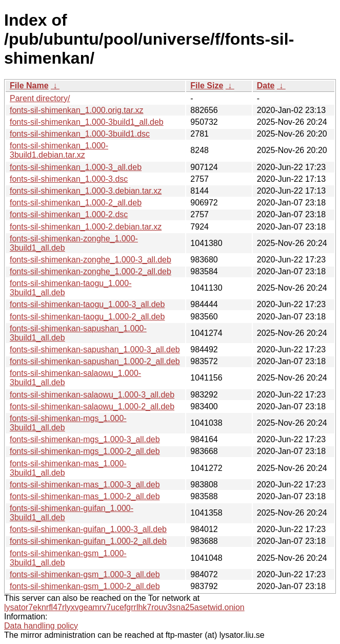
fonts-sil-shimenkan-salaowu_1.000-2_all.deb (92, 406)
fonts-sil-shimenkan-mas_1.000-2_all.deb (85, 496)
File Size (207, 86)
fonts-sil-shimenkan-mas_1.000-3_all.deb (85, 485)
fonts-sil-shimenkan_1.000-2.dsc (69, 214)
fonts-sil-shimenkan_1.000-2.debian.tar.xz (86, 227)
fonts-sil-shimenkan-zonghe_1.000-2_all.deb (91, 271)
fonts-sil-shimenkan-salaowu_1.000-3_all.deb (92, 395)
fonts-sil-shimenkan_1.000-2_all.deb (76, 203)
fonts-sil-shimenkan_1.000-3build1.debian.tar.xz (59, 150)
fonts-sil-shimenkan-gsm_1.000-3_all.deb (85, 574)
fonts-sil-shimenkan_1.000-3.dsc (69, 179)
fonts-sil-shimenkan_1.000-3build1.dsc (80, 134)
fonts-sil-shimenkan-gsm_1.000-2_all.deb (85, 586)
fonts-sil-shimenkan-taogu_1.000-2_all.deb (87, 317)
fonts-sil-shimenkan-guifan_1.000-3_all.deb (88, 529)
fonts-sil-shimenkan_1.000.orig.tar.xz (77, 110)
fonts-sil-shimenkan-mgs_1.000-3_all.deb (85, 439)
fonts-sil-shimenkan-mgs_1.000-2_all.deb (85, 451)
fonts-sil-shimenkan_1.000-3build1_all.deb (87, 122)
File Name (29, 86)
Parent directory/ (40, 98)
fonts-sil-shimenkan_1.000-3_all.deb (76, 167)
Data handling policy (41, 626)
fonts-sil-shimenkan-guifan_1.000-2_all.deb (88, 541)
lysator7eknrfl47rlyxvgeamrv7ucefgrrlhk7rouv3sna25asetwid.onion (124, 607)
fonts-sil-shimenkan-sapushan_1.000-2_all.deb (95, 361)
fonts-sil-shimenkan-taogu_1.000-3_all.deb (87, 304)
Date (266, 86)
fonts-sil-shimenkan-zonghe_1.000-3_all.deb (91, 260)
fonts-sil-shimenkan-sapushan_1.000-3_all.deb (95, 349)
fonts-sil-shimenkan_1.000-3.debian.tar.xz (86, 191)
